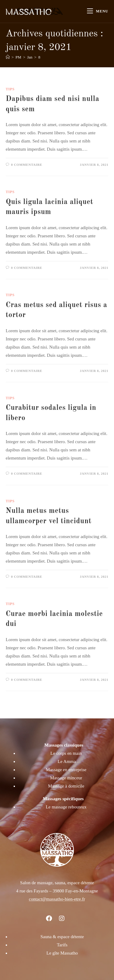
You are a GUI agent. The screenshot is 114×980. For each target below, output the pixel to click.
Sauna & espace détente (62, 937)
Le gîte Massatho (62, 953)
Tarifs (62, 945)
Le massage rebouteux (66, 807)
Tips (10, 89)
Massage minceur (66, 778)
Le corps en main (66, 753)
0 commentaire (27, 165)
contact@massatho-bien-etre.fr (57, 899)
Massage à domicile (66, 786)
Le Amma (67, 761)
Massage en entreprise (66, 770)
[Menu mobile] (98, 11)
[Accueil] (8, 57)
